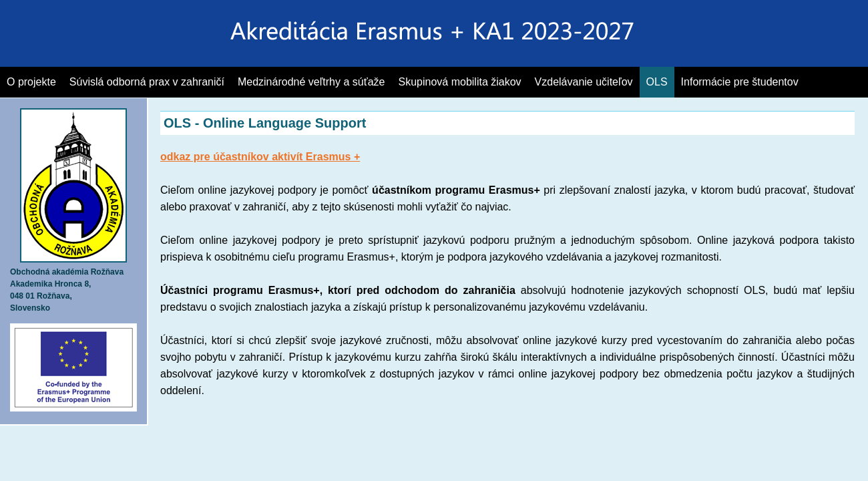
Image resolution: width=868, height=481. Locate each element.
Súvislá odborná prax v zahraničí (147, 82)
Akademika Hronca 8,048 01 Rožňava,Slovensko (68, 284)
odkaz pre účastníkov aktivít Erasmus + (260, 157)
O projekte (31, 82)
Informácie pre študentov (740, 82)
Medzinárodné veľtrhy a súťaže (311, 82)
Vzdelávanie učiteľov (584, 82)
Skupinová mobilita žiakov (460, 82)
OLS (657, 82)
